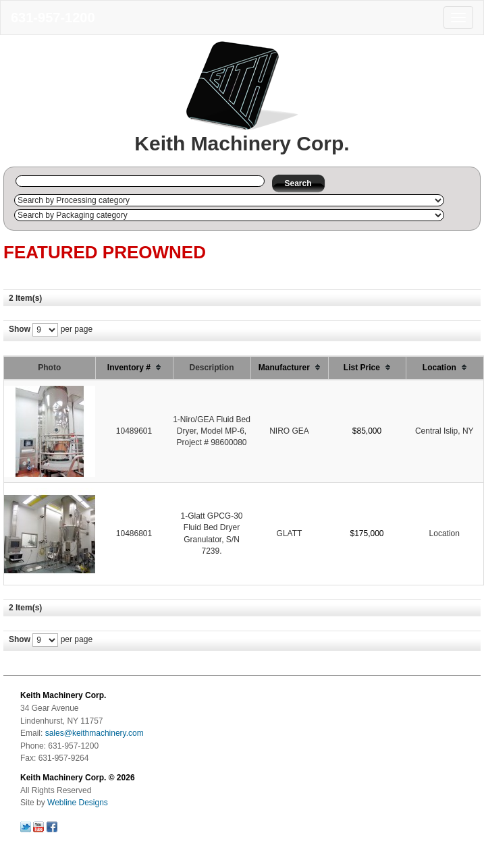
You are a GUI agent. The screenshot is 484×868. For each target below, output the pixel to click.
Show (20, 329)
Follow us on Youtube (38, 827)
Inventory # (134, 368)
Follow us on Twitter (26, 827)
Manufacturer (289, 368)
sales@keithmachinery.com (95, 733)
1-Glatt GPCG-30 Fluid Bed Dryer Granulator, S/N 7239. (211, 533)
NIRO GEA (289, 431)
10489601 (134, 431)
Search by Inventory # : (11, 181)
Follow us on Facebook (52, 827)
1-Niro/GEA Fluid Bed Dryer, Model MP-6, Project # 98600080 (212, 431)
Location (445, 368)
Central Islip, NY (445, 431)
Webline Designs (78, 803)
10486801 (134, 533)
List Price (367, 368)
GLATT (290, 533)
